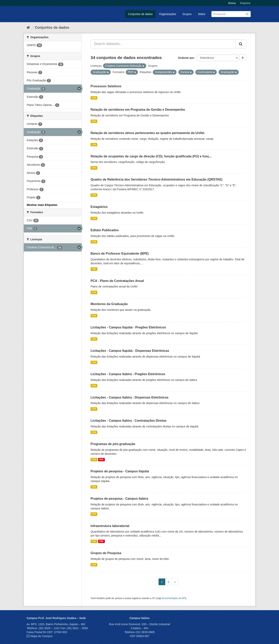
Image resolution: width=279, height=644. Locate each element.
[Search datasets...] (163, 44)
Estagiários (99, 207)
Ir (243, 58)
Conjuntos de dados (140, 14)
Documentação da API (174, 598)
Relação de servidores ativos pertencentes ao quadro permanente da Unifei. (148, 133)
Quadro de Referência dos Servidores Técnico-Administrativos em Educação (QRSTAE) (157, 179)
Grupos (187, 14)
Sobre (202, 14)
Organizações (167, 14)
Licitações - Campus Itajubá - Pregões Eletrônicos (128, 327)
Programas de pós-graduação (113, 444)
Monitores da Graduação (109, 304)
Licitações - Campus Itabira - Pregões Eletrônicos (128, 374)
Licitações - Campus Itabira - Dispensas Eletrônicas (129, 397)
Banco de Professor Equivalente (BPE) (120, 254)
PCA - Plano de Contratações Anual (117, 281)
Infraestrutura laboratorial (110, 526)
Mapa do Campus (42, 636)
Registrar (245, 3)
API (154, 598)
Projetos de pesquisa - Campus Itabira (119, 499)
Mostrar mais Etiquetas (42, 205)
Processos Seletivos (106, 86)
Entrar (232, 3)
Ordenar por (186, 58)
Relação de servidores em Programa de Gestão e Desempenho (138, 110)
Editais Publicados (105, 230)
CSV (94, 98)
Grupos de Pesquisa (106, 553)
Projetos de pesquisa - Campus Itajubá (120, 471)
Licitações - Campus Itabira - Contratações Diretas (129, 421)
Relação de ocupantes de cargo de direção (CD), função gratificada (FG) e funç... (151, 156)
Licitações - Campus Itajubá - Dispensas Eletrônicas (130, 351)
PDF (101, 459)
